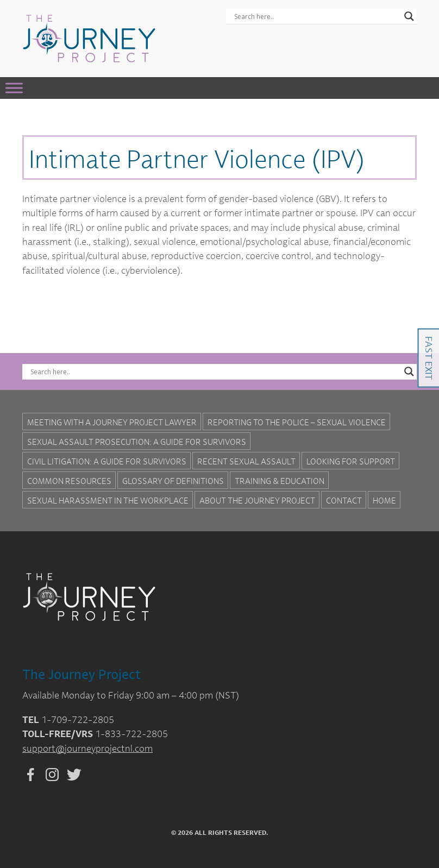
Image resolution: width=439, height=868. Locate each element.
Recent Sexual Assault (246, 461)
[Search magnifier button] (409, 16)
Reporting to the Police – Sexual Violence (297, 422)
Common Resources (69, 481)
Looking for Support (351, 461)
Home (384, 500)
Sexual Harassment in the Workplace (108, 500)
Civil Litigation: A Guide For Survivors (107, 461)
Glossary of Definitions (173, 481)
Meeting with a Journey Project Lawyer (112, 422)
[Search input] (316, 16)
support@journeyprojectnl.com (87, 748)
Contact (344, 500)
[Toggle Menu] (14, 88)
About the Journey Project (257, 500)
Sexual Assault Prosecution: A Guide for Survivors (137, 442)
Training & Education (280, 481)
